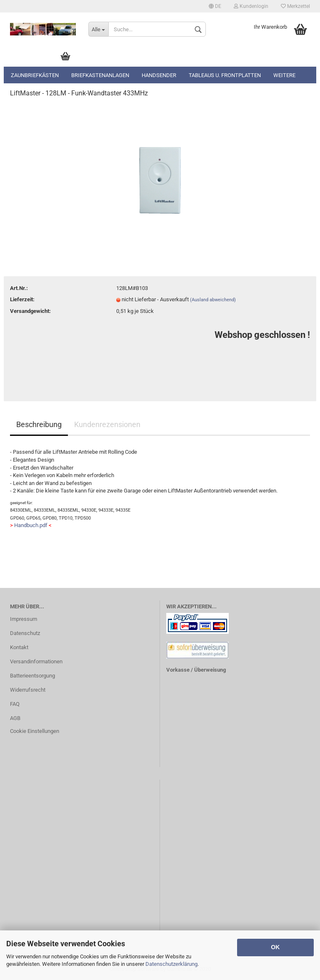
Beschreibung (39, 424)
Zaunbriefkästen (35, 75)
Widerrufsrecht (28, 690)
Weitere (284, 75)
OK (275, 947)
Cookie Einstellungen (35, 731)
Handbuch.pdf (31, 525)
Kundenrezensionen (107, 424)
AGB (15, 718)
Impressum (24, 619)
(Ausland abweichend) (213, 300)
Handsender (159, 75)
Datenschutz (25, 633)
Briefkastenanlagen (100, 75)
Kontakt (19, 647)
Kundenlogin (251, 6)
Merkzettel (295, 6)
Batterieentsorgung (32, 676)
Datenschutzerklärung (171, 964)
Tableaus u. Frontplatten (225, 75)
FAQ (15, 704)
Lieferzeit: (22, 299)
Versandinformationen (36, 661)
